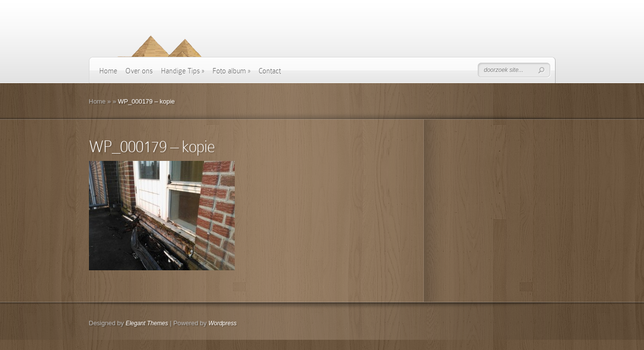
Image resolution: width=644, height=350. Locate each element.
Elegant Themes (147, 323)
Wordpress (223, 323)
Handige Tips (183, 71)
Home (108, 71)
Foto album (231, 71)
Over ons (139, 71)
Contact (270, 71)
